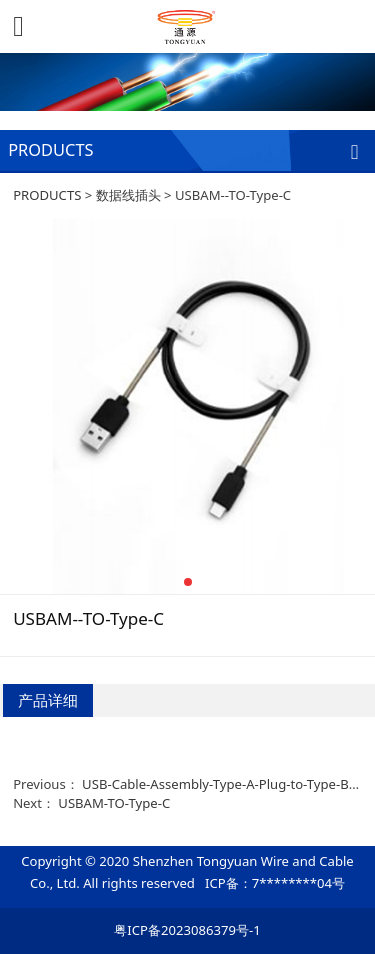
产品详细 (48, 700)
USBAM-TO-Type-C (114, 803)
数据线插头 (128, 195)
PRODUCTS (47, 195)
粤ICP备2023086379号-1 (187, 930)
